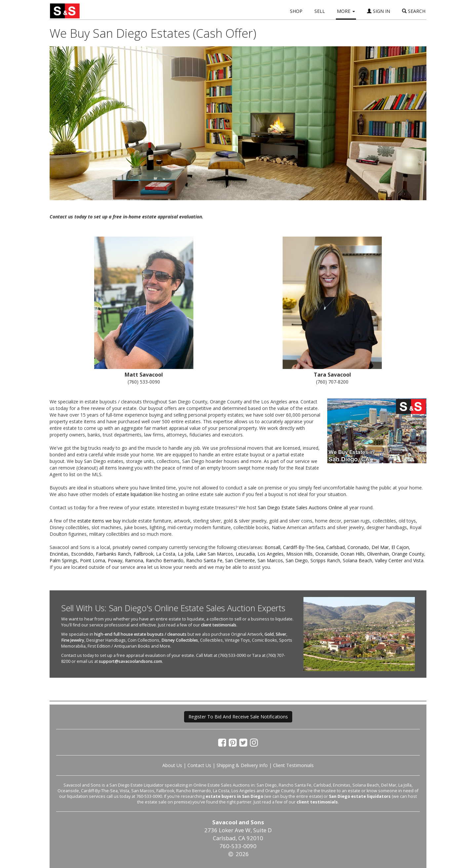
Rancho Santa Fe (204, 560)
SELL (320, 11)
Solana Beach (357, 560)
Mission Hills (299, 554)
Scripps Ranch (325, 560)
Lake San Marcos (215, 554)
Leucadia (245, 554)
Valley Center (389, 560)
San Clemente (240, 560)
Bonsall (272, 547)
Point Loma (93, 560)
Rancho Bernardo (165, 560)
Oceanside (327, 554)
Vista (418, 560)
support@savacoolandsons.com (130, 661)
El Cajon (400, 547)
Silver (281, 634)
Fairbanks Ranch (113, 554)
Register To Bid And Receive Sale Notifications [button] (238, 717)
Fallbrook (143, 554)
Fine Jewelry (73, 640)
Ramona (134, 560)
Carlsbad (336, 547)
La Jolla (186, 554)
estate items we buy (99, 521)
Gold (269, 634)
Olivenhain (378, 554)
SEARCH (414, 11)
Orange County (408, 554)
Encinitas (59, 554)
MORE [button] (346, 11)
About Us (172, 765)
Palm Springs (63, 560)
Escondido (82, 554)
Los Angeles (271, 554)
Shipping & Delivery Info (242, 765)
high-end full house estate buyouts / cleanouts (140, 634)
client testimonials (219, 625)
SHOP (296, 11)
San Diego (297, 560)
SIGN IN (378, 11)
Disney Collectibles (180, 640)
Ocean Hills (352, 554)
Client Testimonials (293, 765)
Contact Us (199, 765)
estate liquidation (134, 494)
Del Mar (380, 547)
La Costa (166, 554)
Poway (115, 560)
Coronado (358, 547)
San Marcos (270, 560)
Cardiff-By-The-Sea (303, 547)
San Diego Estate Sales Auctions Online (300, 507)
